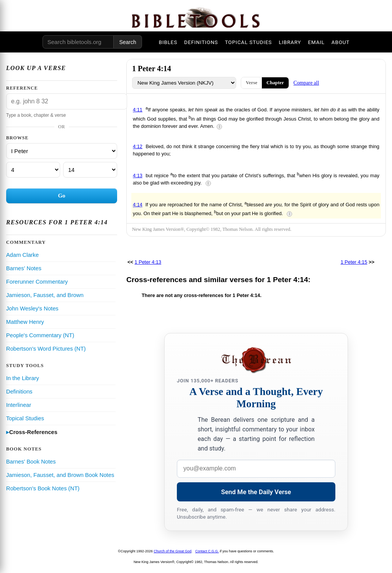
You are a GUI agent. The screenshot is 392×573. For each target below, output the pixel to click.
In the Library (23, 378)
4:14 (138, 205)
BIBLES (168, 42)
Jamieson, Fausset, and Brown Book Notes (60, 475)
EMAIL (316, 42)
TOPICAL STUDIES (248, 42)
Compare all (306, 83)
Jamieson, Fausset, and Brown (45, 295)
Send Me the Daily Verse (256, 492)
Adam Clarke (22, 255)
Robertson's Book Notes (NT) (43, 488)
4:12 (138, 146)
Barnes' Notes (24, 268)
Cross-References (33, 432)
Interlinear (19, 405)
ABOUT (341, 42)
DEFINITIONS (201, 42)
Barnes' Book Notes (31, 462)
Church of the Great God (173, 551)
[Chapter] (33, 170)
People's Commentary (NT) (40, 335)
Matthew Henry (25, 322)
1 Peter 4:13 (148, 262)
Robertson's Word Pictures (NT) (46, 349)
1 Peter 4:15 (354, 262)
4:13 (138, 175)
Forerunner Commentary (37, 282)
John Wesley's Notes (32, 309)
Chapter (275, 83)
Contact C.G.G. (207, 551)
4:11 (138, 110)
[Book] (62, 151)
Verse (252, 83)
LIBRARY (290, 42)
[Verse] (90, 170)
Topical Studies (25, 418)
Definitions (19, 392)
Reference (22, 88)
